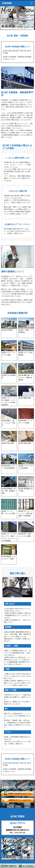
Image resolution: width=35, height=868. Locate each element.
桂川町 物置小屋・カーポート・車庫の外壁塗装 (26, 378)
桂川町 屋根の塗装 (25, 398)
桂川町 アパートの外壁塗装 (26, 354)
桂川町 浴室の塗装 (25, 443)
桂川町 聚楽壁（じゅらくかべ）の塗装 (9, 558)
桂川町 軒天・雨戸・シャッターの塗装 (26, 535)
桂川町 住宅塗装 (7, 330)
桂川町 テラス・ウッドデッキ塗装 (9, 354)
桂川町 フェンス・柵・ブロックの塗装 (8, 512)
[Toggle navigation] (31, 3)
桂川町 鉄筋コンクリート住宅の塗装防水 (9, 467)
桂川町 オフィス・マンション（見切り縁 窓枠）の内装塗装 (26, 513)
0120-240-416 (20, 833)
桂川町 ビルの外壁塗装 (9, 376)
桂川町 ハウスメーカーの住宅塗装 (26, 467)
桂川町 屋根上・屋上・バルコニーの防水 (8, 423)
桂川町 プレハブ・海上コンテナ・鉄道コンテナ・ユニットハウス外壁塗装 (9, 537)
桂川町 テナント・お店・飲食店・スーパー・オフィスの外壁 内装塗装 (9, 401)
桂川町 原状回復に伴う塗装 (26, 490)
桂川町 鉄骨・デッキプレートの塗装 (26, 422)
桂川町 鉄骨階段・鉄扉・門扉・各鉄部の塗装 (9, 491)
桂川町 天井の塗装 (8, 443)
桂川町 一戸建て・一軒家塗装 (26, 331)
